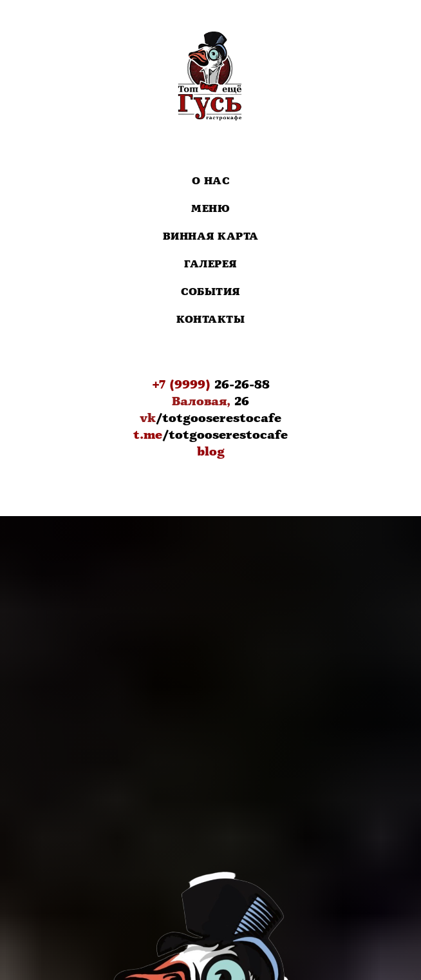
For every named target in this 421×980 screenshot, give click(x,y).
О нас (211, 181)
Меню (210, 209)
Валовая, (201, 401)
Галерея (210, 264)
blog (211, 452)
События (210, 292)
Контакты (210, 320)
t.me (148, 435)
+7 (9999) (181, 385)
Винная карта (211, 237)
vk (148, 418)
